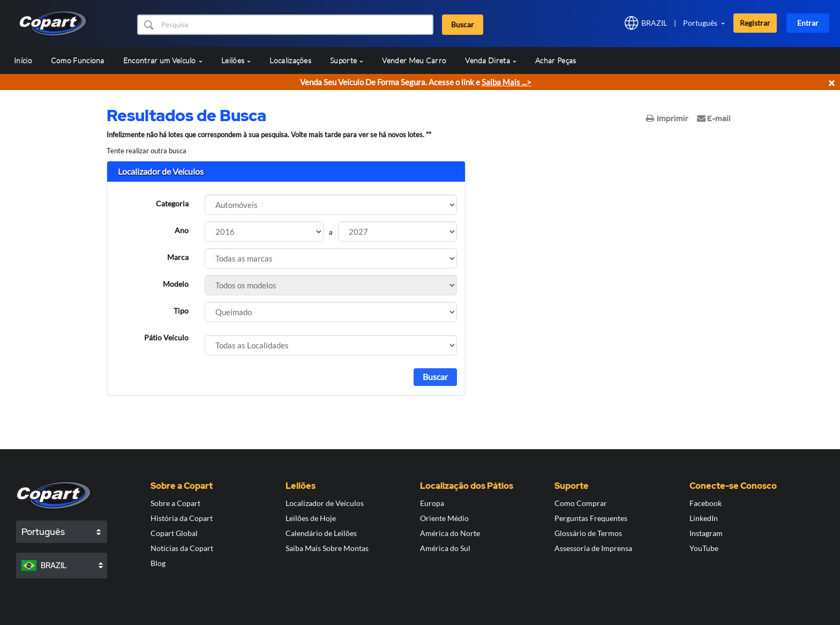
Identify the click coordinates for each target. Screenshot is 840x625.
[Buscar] (296, 25)
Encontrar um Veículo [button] (163, 60)
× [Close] (831, 82)
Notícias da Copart (182, 548)
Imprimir (667, 118)
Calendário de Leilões (321, 533)
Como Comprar (581, 503)
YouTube (704, 548)
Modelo (176, 284)
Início (23, 60)
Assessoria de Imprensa (593, 548)
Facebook (706, 503)
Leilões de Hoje (311, 518)
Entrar (808, 23)
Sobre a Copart (175, 503)
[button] (148, 25)
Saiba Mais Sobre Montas (327, 548)
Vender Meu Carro (414, 60)
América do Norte (450, 533)
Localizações (290, 60)
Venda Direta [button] (491, 60)
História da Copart (182, 518)
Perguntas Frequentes (591, 518)
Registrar (755, 23)
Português (700, 23)
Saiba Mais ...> (507, 82)
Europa (432, 503)
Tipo (181, 311)
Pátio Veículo (166, 337)
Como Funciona (78, 60)
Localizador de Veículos (325, 503)
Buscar (435, 377)
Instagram (706, 533)
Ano (182, 230)
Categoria (172, 203)
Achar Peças (556, 60)
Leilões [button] (236, 60)
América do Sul (445, 548)
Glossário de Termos (588, 533)
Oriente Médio (444, 518)
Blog (158, 563)
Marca (178, 257)
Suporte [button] (347, 60)
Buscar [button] (463, 24)
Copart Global (174, 533)
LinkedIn (704, 518)
